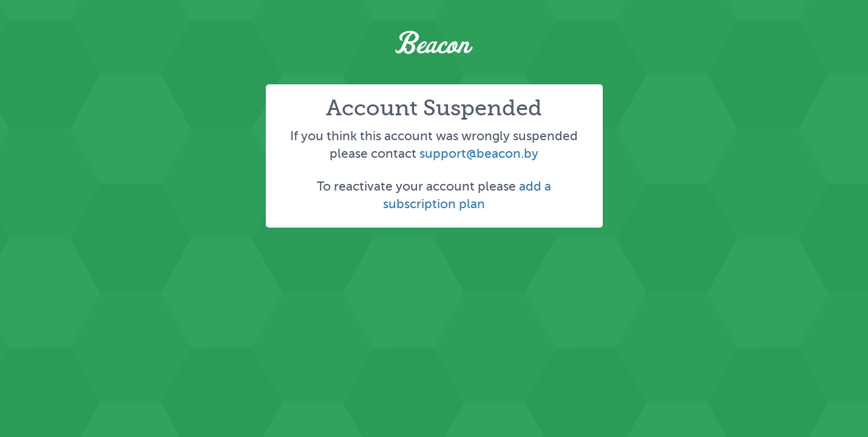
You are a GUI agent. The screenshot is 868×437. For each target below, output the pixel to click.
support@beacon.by (479, 153)
